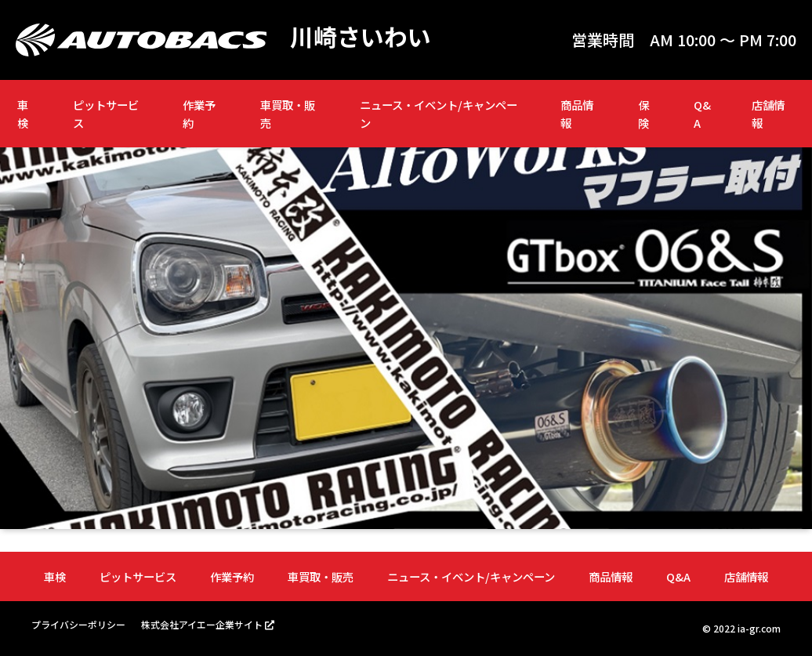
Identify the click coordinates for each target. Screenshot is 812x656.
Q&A (702, 114)
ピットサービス (106, 114)
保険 (643, 114)
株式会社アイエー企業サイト (202, 624)
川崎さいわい (361, 36)
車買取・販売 (288, 114)
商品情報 (577, 114)
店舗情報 (768, 114)
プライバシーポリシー (78, 624)
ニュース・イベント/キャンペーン (439, 114)
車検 (23, 114)
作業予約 (199, 114)
